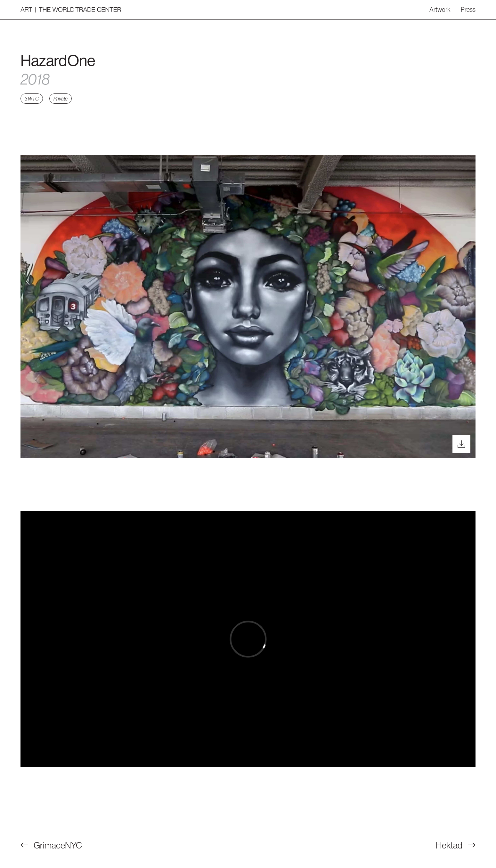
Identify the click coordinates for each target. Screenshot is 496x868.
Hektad (456, 845)
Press (468, 9)
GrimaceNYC (51, 845)
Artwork (440, 9)
